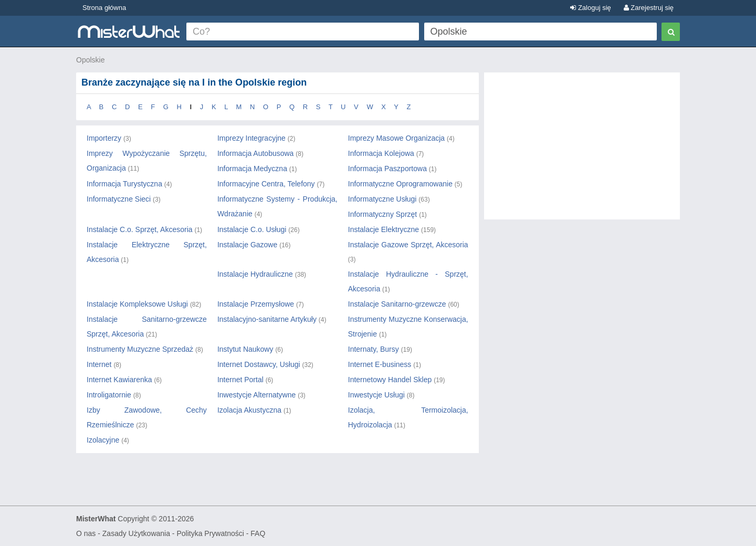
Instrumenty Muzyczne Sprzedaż (140, 349)
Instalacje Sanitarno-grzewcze (397, 304)
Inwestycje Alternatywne (256, 395)
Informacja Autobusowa (256, 153)
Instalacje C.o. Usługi (252, 229)
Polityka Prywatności (210, 533)
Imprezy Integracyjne (251, 138)
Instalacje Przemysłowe (256, 304)
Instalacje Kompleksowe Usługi (137, 304)
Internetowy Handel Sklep (390, 380)
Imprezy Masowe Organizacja (396, 138)
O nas (86, 533)
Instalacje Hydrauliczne (255, 274)
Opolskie (90, 60)
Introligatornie (109, 395)
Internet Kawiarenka (119, 380)
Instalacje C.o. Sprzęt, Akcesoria (140, 229)
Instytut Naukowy (245, 349)
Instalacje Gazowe (247, 245)
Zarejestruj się (649, 8)
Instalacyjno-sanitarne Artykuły (267, 319)
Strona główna (104, 8)
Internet (99, 364)
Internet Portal (240, 380)
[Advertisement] (582, 151)
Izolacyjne (103, 440)
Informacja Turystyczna (124, 184)
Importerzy (104, 138)
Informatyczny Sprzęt (383, 214)
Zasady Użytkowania (136, 533)
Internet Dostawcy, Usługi (259, 364)
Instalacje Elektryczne (384, 229)
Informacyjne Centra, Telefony (266, 184)
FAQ (258, 533)
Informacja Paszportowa (387, 169)
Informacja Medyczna (252, 169)
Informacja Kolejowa (381, 153)
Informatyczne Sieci (119, 199)
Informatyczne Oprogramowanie (400, 184)
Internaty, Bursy (374, 349)
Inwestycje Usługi (376, 395)
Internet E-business (380, 364)
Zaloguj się (590, 8)
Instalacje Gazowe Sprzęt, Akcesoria (408, 245)
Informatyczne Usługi (382, 199)
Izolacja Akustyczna (249, 410)
